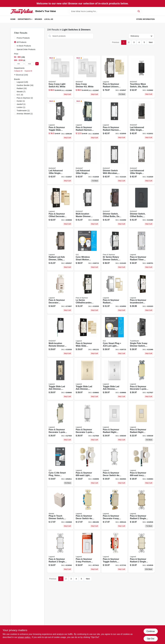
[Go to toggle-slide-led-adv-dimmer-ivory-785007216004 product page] (60, 379)
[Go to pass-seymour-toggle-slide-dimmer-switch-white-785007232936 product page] (60, 120)
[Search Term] (105, 11)
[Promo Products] (15, 38)
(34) (25, 85)
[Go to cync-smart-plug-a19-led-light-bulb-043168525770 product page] (114, 336)
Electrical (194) (22, 75)
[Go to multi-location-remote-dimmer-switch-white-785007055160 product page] (60, 336)
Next (151, 42)
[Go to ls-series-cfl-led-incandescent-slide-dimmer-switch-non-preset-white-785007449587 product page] (87, 293)
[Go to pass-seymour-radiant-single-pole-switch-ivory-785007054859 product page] (141, 509)
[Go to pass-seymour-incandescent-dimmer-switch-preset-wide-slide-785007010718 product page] (141, 293)
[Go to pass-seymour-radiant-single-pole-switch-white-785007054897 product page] (60, 552)
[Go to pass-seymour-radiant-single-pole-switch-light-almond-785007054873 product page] (141, 552)
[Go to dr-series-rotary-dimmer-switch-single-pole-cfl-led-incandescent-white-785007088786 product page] (114, 250)
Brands (38, 19)
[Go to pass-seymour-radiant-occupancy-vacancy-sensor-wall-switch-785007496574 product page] (114, 293)
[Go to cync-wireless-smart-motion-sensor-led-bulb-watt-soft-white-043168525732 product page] (87, 250)
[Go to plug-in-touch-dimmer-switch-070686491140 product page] (60, 509)
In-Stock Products (24, 46)
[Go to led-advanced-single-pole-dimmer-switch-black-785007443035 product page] (141, 120)
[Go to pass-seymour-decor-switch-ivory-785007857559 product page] (87, 509)
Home (13, 19)
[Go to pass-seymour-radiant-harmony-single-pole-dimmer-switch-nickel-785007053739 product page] (87, 120)
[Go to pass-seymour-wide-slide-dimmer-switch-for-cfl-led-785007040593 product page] (87, 336)
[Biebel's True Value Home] (22, 11)
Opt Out (151, 639)
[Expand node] (15, 75)
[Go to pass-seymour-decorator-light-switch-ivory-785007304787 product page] (141, 379)
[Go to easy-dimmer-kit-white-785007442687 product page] (87, 77)
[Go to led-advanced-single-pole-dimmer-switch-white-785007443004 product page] (141, 163)
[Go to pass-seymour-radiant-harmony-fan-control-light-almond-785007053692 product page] (114, 120)
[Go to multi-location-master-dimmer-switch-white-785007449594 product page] (87, 206)
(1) (21, 101)
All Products (22, 42)
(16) (22, 88)
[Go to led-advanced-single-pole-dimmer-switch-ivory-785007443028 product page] (60, 163)
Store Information (145, 19)
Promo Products (23, 38)
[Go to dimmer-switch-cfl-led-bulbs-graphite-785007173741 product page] (141, 206)
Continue (151, 631)
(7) (21, 92)
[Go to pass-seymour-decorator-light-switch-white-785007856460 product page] (87, 422)
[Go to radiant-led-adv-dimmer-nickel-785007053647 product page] (60, 250)
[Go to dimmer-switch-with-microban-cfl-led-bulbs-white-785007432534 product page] (114, 163)
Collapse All (18, 71)
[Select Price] (37, 64)
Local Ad (49, 19)
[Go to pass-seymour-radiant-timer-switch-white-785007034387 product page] (141, 250)
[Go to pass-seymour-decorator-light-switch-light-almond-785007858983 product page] (114, 509)
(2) (25, 98)
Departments (24, 19)
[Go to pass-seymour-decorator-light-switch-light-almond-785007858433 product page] (60, 422)
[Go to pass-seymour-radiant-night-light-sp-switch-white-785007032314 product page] (114, 422)
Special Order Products (26, 49)
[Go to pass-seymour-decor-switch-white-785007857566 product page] (114, 465)
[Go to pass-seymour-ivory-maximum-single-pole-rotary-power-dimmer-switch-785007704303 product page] (141, 465)
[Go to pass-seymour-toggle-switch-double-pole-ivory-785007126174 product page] (114, 552)
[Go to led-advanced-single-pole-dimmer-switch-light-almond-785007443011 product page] (87, 163)
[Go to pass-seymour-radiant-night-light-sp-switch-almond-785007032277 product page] (141, 422)
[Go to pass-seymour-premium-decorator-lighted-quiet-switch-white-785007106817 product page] (87, 552)
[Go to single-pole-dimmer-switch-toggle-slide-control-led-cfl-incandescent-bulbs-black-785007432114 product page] (141, 336)
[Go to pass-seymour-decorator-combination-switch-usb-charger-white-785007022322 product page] (60, 293)
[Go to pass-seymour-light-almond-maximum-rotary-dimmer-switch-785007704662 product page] (87, 465)
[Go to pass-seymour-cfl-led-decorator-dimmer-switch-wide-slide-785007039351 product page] (60, 206)
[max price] (30, 64)
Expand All (28, 71)
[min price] (19, 64)
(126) (22, 82)
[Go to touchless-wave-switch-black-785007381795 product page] (141, 77)
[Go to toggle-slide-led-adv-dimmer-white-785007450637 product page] (114, 379)
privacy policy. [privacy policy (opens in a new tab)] (24, 637)
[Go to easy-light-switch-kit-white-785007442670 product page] (60, 77)
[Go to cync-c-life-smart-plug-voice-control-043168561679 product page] (60, 465)
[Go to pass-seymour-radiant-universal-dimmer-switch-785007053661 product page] (114, 77)
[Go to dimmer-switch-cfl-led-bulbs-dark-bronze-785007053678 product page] (114, 206)
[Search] (139, 11)
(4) (20, 95)
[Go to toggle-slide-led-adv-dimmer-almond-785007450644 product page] (87, 379)
